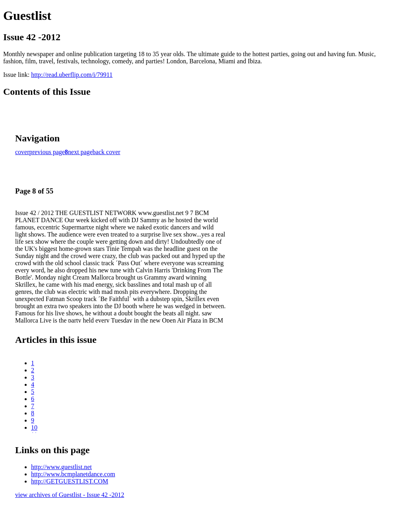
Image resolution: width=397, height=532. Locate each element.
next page (80, 152)
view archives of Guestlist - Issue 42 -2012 (70, 495)
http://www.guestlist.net (61, 467)
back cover (107, 152)
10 (34, 427)
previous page (47, 152)
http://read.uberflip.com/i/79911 (72, 75)
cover (22, 152)
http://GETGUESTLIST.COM (70, 481)
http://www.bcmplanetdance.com (73, 474)
